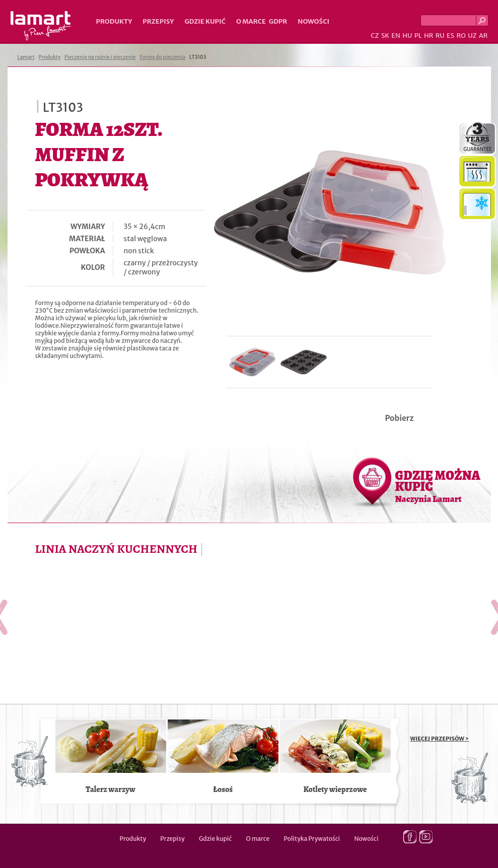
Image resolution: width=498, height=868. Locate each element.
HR (429, 35)
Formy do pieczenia (162, 57)
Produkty (114, 21)
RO (461, 35)
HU (407, 35)
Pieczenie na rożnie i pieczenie (100, 57)
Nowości (313, 21)
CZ (375, 35)
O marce (251, 21)
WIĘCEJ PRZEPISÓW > (440, 739)
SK (385, 35)
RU (440, 35)
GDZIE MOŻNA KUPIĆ (438, 486)
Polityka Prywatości (312, 839)
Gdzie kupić (205, 21)
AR (483, 35)
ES (450, 35)
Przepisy (158, 21)
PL (418, 35)
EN (396, 35)
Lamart (41, 26)
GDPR (278, 21)
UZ (472, 35)
